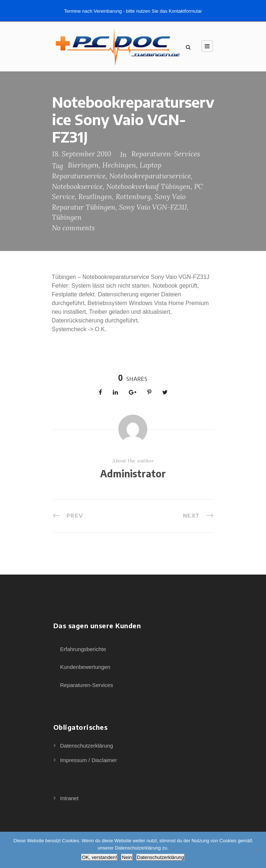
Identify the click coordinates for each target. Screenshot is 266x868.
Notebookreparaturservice (150, 176)
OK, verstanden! (99, 857)
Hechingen (119, 165)
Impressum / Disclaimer (89, 760)
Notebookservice (77, 186)
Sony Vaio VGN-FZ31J (153, 207)
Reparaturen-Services (166, 154)
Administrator (133, 474)
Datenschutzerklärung (87, 746)
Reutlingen (95, 197)
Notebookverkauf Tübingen (148, 186)
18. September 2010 (81, 154)
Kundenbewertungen (85, 667)
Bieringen (83, 165)
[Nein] (257, 850)
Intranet (69, 798)
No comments (73, 228)
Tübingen (67, 217)
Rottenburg (133, 197)
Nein (127, 857)
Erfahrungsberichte (83, 649)
